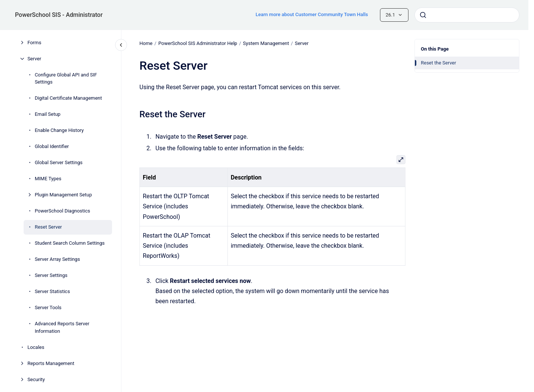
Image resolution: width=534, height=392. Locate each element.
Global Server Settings (59, 162)
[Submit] (423, 15)
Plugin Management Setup (64, 195)
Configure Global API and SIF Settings (66, 79)
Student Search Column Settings (70, 243)
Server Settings (51, 275)
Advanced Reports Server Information (62, 327)
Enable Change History (59, 130)
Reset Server (49, 227)
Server (34, 59)
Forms (34, 43)
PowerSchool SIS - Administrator (59, 15)
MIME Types (48, 179)
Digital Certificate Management (68, 98)
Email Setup (48, 114)
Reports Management (51, 363)
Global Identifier (52, 146)
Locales (36, 347)
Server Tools (48, 307)
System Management (266, 43)
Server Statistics (52, 291)
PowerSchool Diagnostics (63, 211)
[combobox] (467, 15)
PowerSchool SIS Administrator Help (197, 43)
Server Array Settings (58, 259)
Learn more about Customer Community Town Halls (312, 14)
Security (36, 379)
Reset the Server (438, 63)
